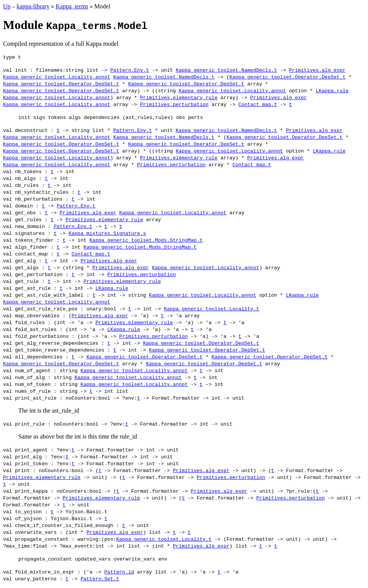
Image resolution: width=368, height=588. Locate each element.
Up (7, 6)
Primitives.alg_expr (317, 70)
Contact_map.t (257, 104)
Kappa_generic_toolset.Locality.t (211, 308)
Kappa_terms (72, 6)
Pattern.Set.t (100, 578)
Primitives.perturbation (174, 104)
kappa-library (33, 6)
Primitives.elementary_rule (179, 97)
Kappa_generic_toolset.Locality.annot (57, 77)
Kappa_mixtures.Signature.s (107, 233)
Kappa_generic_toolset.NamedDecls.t (227, 70)
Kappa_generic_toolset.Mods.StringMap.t (146, 240)
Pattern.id (119, 572)
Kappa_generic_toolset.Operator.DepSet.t (287, 77)
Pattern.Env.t (130, 70)
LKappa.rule (332, 90)
